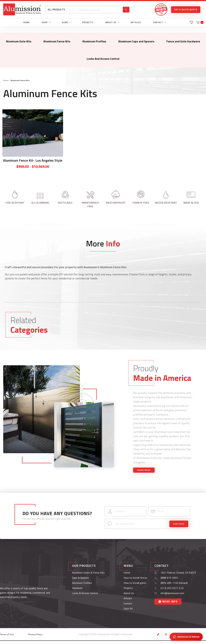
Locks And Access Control (103, 59)
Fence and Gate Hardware (183, 41)
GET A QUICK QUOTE (186, 10)
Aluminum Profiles (94, 41)
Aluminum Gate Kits (19, 41)
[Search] (88, 10)
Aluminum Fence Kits (57, 41)
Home (6, 80)
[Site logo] (22, 9)
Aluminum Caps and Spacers (136, 41)
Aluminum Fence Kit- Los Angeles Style (33, 160)
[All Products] (59, 10)
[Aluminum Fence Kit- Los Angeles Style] (33, 133)
